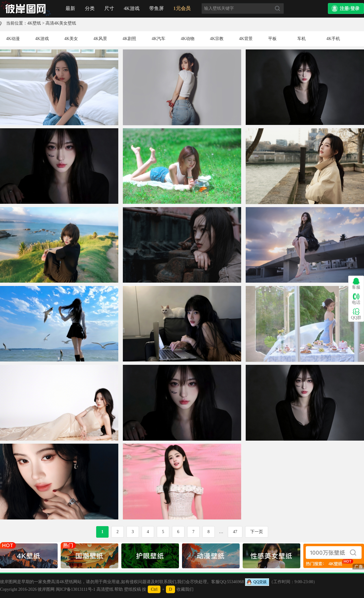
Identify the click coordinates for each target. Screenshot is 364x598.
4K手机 (333, 39)
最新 (70, 8)
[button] (346, 8)
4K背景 (246, 39)
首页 (26, 9)
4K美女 (71, 39)
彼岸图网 (46, 589)
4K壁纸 (34, 23)
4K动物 (188, 39)
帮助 (119, 589)
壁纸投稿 (133, 589)
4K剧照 (129, 39)
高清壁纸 (105, 589)
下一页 (257, 532)
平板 (272, 39)
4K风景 (100, 39)
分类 (90, 8)
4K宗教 (217, 39)
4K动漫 (13, 39)
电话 (356, 299)
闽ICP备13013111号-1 (76, 589)
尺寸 (109, 8)
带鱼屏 (157, 8)
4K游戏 (132, 8)
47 (235, 532)
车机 (302, 39)
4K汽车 (158, 39)
